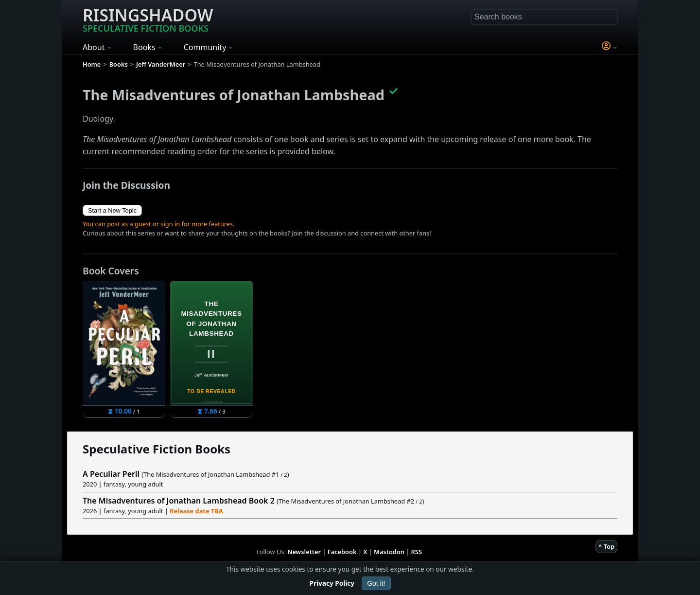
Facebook (342, 552)
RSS (417, 552)
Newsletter (304, 552)
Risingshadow (148, 19)
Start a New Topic (112, 210)
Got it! (376, 583)
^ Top (606, 546)
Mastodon (389, 552)
